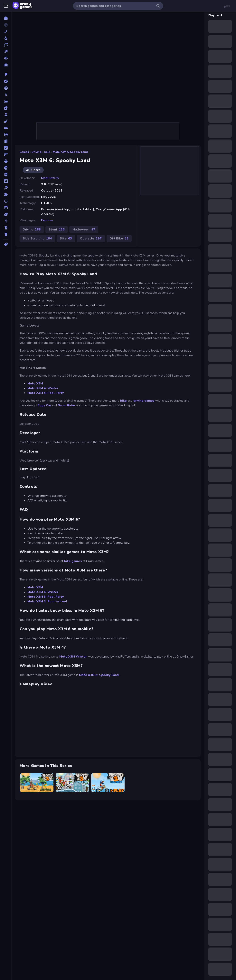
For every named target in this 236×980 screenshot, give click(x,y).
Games (24, 152)
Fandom (47, 220)
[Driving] (6, 135)
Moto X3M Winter (73, 657)
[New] (6, 31)
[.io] (6, 168)
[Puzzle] (6, 194)
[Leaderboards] (6, 65)
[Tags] (6, 244)
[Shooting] (6, 201)
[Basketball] (6, 88)
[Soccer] (6, 208)
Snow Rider (67, 405)
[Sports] (6, 214)
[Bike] (6, 95)
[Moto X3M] (37, 783)
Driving (37, 152)
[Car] (6, 101)
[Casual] (6, 115)
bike (123, 401)
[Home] (6, 18)
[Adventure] (6, 81)
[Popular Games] (6, 38)
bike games (73, 561)
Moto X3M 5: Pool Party (46, 393)
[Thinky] (6, 228)
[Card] (6, 108)
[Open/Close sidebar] (6, 6)
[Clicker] (6, 121)
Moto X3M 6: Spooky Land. (99, 675)
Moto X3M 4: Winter (43, 388)
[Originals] (6, 51)
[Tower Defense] (6, 234)
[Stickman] (6, 221)
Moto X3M (35, 383)
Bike (47, 152)
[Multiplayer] (6, 58)
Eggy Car (44, 405)
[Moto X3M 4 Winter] (72, 783)
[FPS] (6, 155)
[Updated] (6, 45)
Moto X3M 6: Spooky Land (70, 152)
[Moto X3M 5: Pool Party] (108, 783)
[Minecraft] (6, 181)
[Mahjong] (6, 175)
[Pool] (6, 188)
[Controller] (6, 128)
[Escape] (6, 141)
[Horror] (6, 161)
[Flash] (6, 148)
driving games (144, 401)
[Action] (6, 75)
